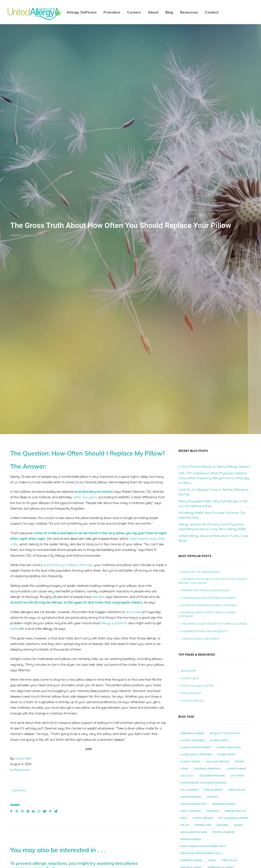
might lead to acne (143, 463)
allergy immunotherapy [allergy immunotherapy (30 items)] (195, 671)
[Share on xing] (50, 735)
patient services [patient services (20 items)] (203, 742)
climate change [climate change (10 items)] (236, 693)
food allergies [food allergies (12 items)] (213, 714)
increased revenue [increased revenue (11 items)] (224, 728)
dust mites (133, 536)
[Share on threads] (22, 735)
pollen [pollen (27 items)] (185, 749)
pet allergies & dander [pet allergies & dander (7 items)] (233, 742)
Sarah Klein (23, 683)
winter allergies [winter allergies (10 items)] (191, 791)
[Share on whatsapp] (39, 735)
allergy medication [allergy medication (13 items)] (229, 671)
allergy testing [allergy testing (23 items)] (190, 686)
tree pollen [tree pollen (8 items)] (230, 784)
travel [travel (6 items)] (212, 784)
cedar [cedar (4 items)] (184, 693)
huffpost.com (20, 694)
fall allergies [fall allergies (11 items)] (189, 714)
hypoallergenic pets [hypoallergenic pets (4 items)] (193, 728)
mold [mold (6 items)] (184, 742)
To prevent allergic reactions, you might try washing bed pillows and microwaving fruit (74, 790)
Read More (19, 813)
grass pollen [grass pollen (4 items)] (237, 714)
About (153, 12)
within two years (85, 421)
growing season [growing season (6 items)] (191, 721)
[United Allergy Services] (34, 12)
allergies (98, 521)
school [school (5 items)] (238, 749)
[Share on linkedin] (34, 735)
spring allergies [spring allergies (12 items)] (191, 763)
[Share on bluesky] (45, 735)
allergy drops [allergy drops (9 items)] (219, 664)
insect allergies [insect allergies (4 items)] (190, 735)
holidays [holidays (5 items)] (212, 721)
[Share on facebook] (11, 735)
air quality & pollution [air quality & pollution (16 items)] (225, 657)
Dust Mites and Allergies (64, 863)
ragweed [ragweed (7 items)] (222, 749)
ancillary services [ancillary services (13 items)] (218, 686)
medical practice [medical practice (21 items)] (236, 735)
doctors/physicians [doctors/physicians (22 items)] (212, 700)
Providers (112, 12)
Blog (169, 12)
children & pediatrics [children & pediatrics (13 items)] (207, 693)
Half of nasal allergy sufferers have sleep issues (58, 828)
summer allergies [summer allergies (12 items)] (191, 784)
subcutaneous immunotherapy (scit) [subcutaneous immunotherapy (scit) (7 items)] (203, 770)
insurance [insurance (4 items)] (213, 735)
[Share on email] (56, 735)
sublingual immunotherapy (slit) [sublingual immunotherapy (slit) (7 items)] (201, 777)
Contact (212, 12)
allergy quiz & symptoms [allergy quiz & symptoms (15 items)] (196, 679)
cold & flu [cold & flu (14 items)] (187, 700)
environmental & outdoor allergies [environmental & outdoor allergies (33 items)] (203, 707)
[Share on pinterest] (28, 735)
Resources (189, 12)
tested (15, 553)
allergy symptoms (114, 547)
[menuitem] (82, 12)
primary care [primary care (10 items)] (203, 749)
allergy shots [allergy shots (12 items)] (226, 679)
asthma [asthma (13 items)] (240, 686)
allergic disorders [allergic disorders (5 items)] (192, 664)
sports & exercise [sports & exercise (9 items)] (224, 756)
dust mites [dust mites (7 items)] (237, 700)
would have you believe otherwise (68, 489)
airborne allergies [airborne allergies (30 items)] (192, 657)
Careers (134, 12)
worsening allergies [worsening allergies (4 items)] (221, 791)
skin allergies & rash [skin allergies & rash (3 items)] (194, 756)
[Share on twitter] (17, 735)
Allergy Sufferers (82, 12)
